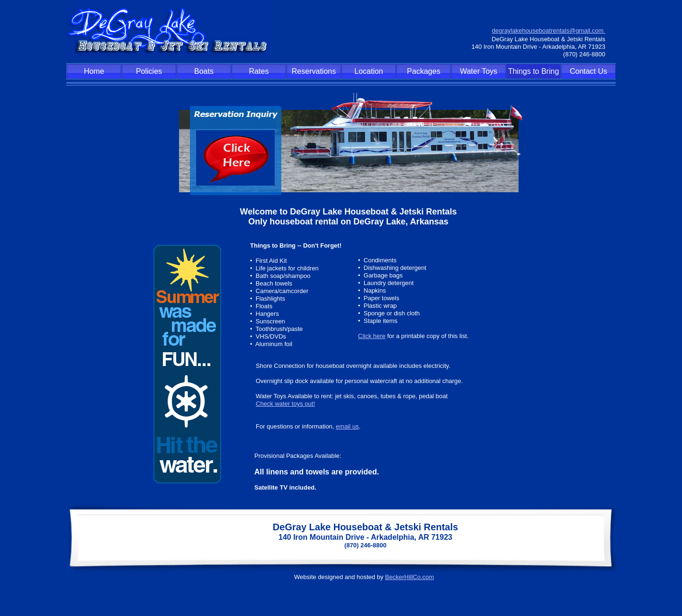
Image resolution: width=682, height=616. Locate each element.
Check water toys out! (285, 404)
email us (347, 426)
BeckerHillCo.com (409, 577)
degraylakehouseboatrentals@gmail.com (549, 31)
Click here (372, 336)
